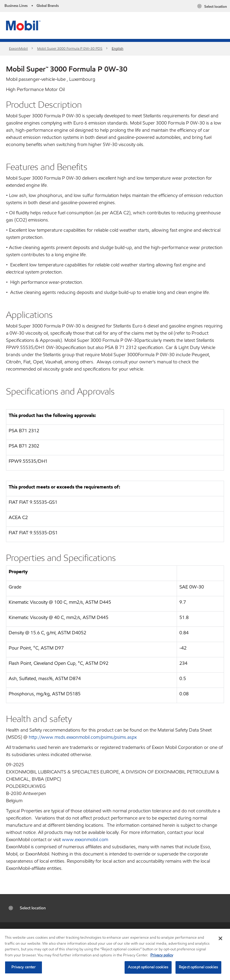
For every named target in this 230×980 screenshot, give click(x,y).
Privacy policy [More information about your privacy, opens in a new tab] (162, 955)
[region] (115, 954)
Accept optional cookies (148, 967)
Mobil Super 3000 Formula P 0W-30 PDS (70, 48)
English (118, 48)
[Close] (220, 938)
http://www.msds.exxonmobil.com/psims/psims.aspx (83, 737)
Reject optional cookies (198, 967)
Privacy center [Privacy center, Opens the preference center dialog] (24, 967)
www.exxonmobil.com (85, 839)
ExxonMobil (18, 48)
